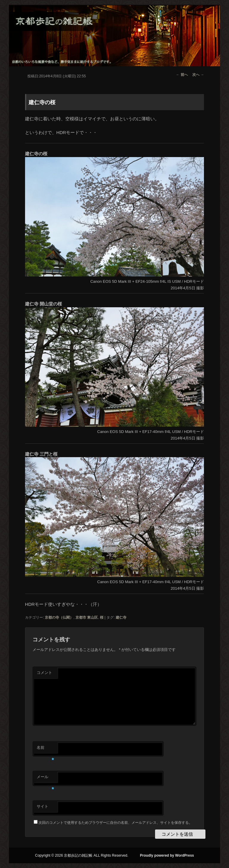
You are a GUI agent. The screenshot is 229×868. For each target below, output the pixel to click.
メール (45, 779)
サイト (42, 806)
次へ (198, 75)
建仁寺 (121, 617)
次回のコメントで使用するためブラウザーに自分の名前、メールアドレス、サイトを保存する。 (115, 823)
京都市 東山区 (87, 617)
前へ (182, 75)
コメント (44, 673)
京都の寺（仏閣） (59, 617)
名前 (45, 749)
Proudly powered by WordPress (167, 855)
